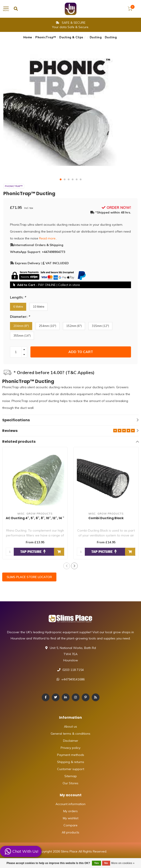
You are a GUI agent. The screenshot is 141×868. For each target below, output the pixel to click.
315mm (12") (100, 326)
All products (70, 832)
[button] (61, 179)
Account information (70, 804)
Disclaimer (71, 741)
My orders (70, 811)
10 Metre (39, 307)
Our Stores (70, 783)
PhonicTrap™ (46, 37)
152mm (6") (74, 326)
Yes (96, 863)
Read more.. (48, 238)
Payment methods (71, 755)
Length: (18, 297)
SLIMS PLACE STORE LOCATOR (29, 577)
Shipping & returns (71, 762)
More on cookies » (123, 863)
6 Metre (18, 307)
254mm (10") (48, 326)
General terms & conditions (70, 734)
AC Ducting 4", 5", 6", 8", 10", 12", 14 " (35, 518)
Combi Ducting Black (106, 518)
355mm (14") (22, 336)
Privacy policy (70, 748)
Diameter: (20, 317)
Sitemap (71, 776)
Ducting (96, 37)
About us (70, 726)
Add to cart (81, 352)
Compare (70, 825)
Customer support (71, 769)
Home (28, 37)
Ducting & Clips (71, 37)
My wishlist (71, 818)
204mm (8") (21, 326)
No (106, 863)
